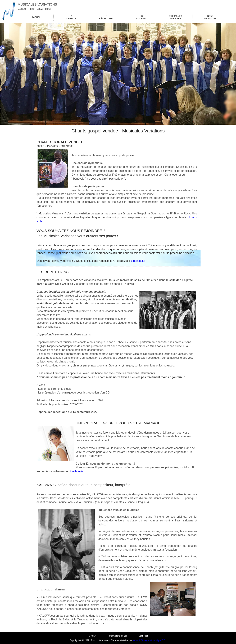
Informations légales (118, 636)
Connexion (143, 636)
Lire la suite (138, 261)
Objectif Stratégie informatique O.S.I (150, 640)
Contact (92, 636)
